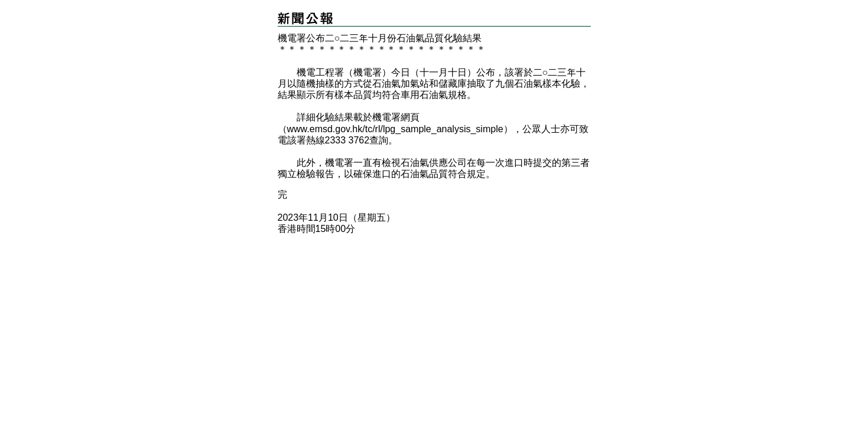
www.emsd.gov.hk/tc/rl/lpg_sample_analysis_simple (395, 129)
